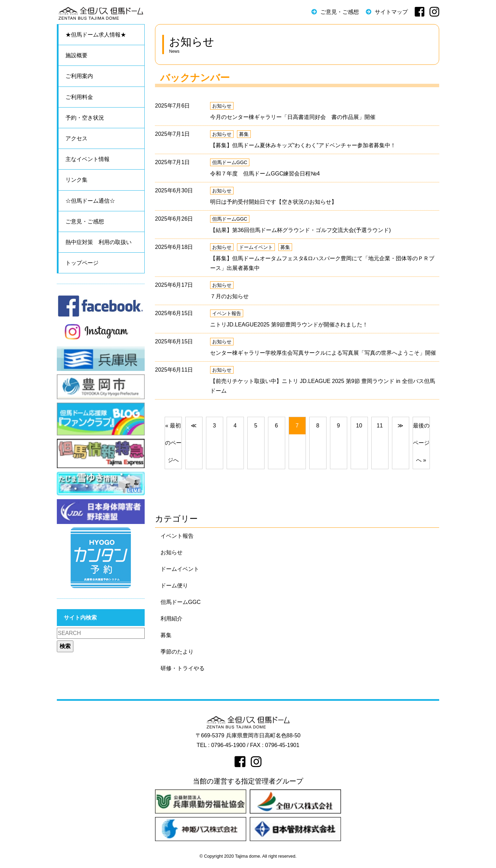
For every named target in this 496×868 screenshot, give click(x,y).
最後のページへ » (421, 443)
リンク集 (76, 180)
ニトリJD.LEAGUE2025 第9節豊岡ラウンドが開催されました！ (289, 325)
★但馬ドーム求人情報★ (96, 35)
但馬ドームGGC (230, 162)
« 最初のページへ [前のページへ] (173, 443)
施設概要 (76, 55)
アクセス (76, 138)
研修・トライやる (183, 668)
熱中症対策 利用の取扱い (99, 242)
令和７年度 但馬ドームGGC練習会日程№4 (265, 174)
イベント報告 (227, 313)
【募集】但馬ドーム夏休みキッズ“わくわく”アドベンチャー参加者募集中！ (303, 145)
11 (380, 426)
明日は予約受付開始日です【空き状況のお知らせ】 (273, 202)
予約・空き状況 (85, 118)
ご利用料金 (79, 97)
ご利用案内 (79, 76)
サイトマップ (391, 12)
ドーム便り (174, 586)
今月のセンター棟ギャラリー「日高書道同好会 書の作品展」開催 (293, 117)
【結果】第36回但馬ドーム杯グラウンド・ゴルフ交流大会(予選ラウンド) (300, 230)
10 (359, 426)
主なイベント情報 (87, 159)
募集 (244, 134)
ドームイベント (256, 247)
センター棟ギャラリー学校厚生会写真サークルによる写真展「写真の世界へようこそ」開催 (323, 353)
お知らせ (222, 106)
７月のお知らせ (229, 296)
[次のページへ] (401, 426)
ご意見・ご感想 (340, 12)
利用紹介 (172, 619)
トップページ (82, 263)
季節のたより (177, 652)
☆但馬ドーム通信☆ (90, 201)
